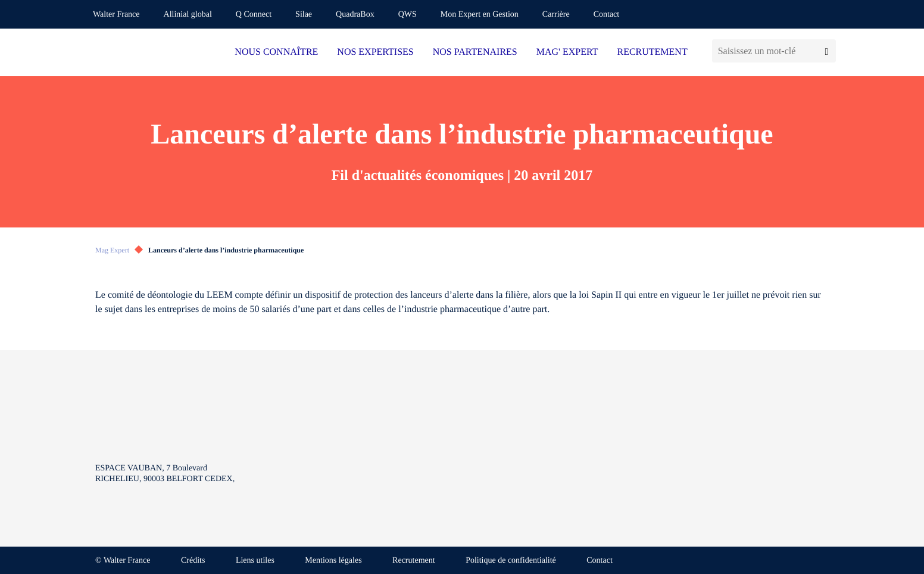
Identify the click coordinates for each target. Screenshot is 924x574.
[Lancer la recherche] (827, 51)
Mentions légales (333, 561)
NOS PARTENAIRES (475, 52)
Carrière (556, 15)
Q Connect (254, 15)
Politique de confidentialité (511, 561)
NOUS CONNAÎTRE (276, 52)
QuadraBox (355, 15)
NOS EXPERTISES (375, 52)
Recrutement (414, 561)
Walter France (116, 15)
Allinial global (188, 15)
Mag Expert (112, 250)
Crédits (193, 561)
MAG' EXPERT (567, 52)
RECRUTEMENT (652, 52)
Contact (607, 15)
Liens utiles (255, 561)
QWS (408, 15)
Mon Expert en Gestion (480, 15)
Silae (304, 15)
